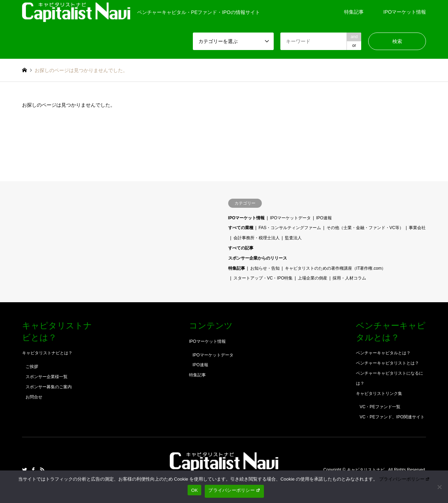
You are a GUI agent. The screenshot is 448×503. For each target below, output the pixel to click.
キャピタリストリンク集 (379, 394)
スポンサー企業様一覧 (47, 377)
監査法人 (293, 238)
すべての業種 (241, 228)
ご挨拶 (32, 367)
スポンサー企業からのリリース (258, 258)
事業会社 (417, 228)
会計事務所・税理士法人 (257, 238)
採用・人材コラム (349, 278)
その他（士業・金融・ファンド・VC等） (365, 228)
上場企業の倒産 (313, 278)
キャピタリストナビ (366, 470)
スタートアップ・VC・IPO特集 (263, 278)
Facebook (33, 470)
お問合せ (34, 397)
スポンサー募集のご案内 (49, 387)
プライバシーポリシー (405, 479)
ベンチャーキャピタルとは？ (383, 353)
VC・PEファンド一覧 (380, 407)
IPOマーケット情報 (405, 12)
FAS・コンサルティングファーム (290, 228)
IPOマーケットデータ (290, 218)
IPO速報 (324, 218)
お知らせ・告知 (265, 268)
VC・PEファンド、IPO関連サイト (392, 417)
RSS (42, 470)
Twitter (24, 470)
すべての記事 (241, 248)
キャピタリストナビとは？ (47, 353)
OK (194, 490)
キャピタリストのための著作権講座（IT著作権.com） (335, 268)
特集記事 (354, 12)
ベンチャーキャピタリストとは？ (387, 363)
